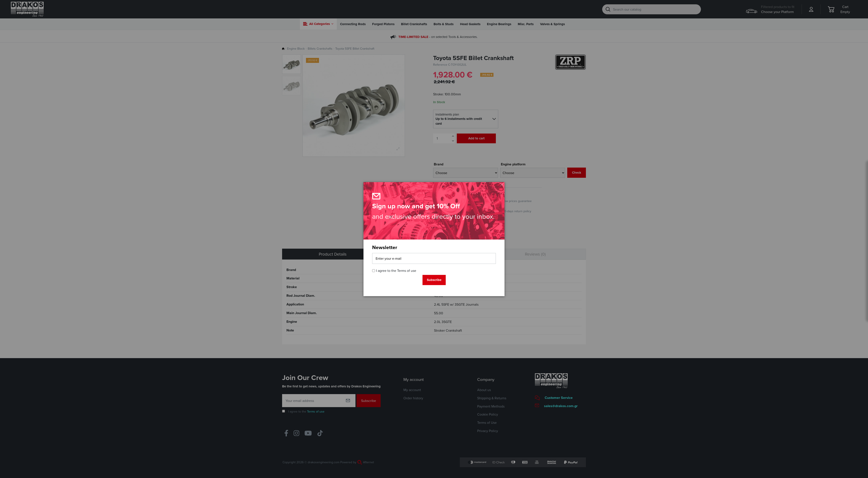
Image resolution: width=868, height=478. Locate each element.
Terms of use (407, 271)
